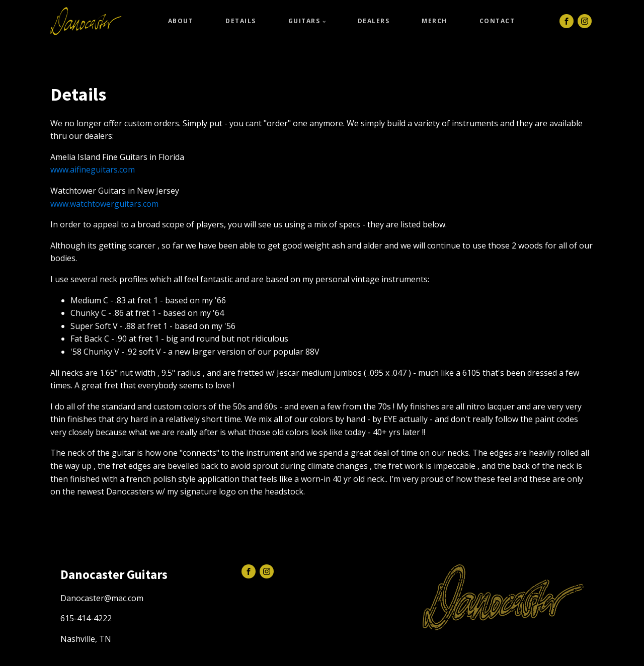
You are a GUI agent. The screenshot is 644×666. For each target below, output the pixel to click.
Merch (434, 21)
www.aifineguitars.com (93, 170)
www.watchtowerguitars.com (104, 204)
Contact (497, 21)
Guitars (304, 21)
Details (241, 21)
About (181, 21)
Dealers (374, 21)
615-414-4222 (86, 618)
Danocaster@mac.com (102, 598)
